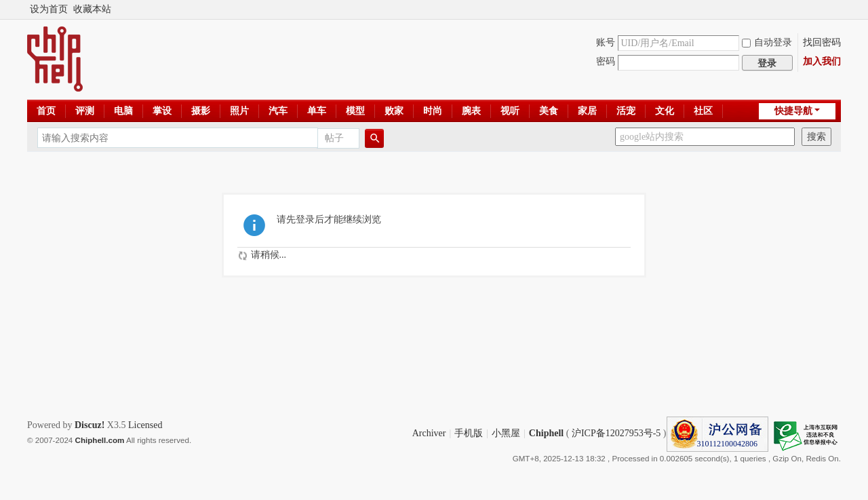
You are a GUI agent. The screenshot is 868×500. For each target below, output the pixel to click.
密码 (606, 61)
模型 (355, 111)
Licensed (145, 425)
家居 (587, 111)
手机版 (469, 433)
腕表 (471, 111)
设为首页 (49, 9)
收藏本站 (92, 9)
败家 (394, 111)
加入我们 (822, 61)
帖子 (334, 138)
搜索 (816, 137)
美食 (549, 111)
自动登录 (767, 42)
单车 (317, 111)
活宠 (626, 111)
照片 (239, 111)
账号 (606, 42)
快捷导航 (793, 111)
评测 (85, 111)
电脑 (123, 111)
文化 (665, 111)
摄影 (201, 111)
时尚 (433, 111)
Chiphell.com (100, 440)
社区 (703, 111)
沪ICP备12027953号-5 (616, 433)
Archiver (429, 433)
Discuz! (90, 425)
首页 (46, 111)
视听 (510, 111)
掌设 (162, 111)
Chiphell (546, 433)
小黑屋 (506, 433)
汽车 (278, 111)
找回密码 (822, 42)
